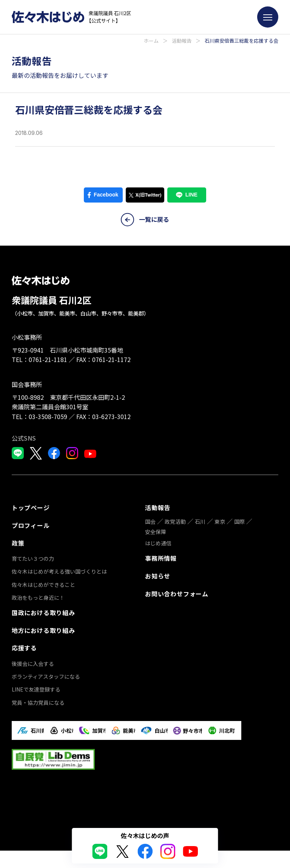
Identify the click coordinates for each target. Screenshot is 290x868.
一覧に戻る (145, 220)
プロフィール (31, 524)
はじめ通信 (158, 542)
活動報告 (182, 41)
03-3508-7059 (48, 416)
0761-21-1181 (48, 359)
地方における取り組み (43, 627)
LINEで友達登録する (36, 685)
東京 (220, 521)
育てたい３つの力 (33, 556)
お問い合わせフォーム (177, 591)
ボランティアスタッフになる (46, 672)
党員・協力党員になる (38, 698)
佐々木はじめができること (43, 582)
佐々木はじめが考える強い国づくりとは (59, 569)
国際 (239, 521)
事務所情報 (161, 557)
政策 (18, 541)
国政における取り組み (43, 610)
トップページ (31, 507)
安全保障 (156, 531)
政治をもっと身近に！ (38, 595)
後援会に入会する (33, 659)
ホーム (151, 41)
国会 (150, 521)
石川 (200, 521)
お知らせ (158, 574)
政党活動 (175, 521)
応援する (24, 644)
